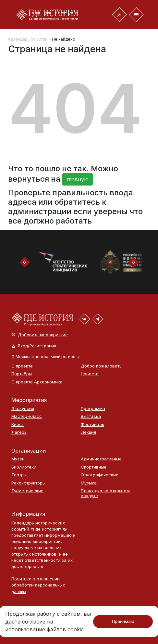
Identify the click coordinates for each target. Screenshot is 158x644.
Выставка (91, 416)
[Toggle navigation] (119, 15)
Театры (19, 475)
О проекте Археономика (37, 382)
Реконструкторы (28, 483)
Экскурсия (23, 409)
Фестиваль (92, 425)
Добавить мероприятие (40, 335)
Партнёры (22, 374)
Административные (101, 459)
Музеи (18, 459)
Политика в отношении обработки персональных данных (38, 585)
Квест (18, 425)
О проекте (22, 366)
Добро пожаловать (101, 366)
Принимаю (123, 621)
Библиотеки (24, 467)
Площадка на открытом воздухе (105, 493)
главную (78, 179)
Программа (93, 409)
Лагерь (19, 432)
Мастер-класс (27, 416)
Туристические (27, 491)
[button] (46, 357)
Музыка (89, 483)
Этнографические (100, 475)
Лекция (88, 432)
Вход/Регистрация (34, 346)
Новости (90, 374)
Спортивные (94, 467)
